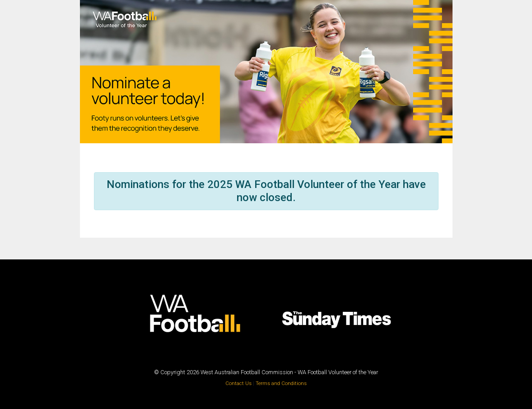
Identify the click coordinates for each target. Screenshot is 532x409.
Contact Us (239, 383)
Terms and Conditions (281, 383)
